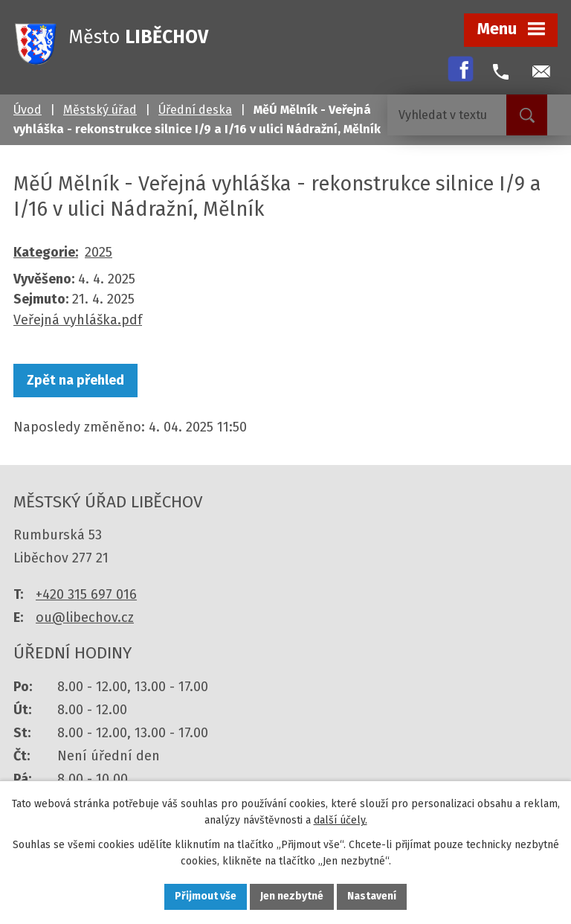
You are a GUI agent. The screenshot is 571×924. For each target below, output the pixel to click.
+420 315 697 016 (86, 594)
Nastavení (372, 897)
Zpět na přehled (75, 380)
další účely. (341, 820)
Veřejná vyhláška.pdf (78, 320)
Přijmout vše (206, 897)
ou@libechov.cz (85, 617)
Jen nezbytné (292, 897)
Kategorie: (46, 252)
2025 (99, 252)
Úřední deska (195, 110)
